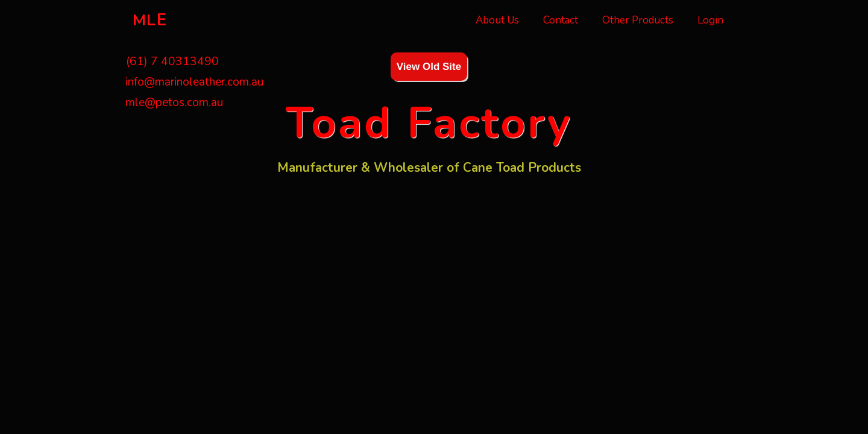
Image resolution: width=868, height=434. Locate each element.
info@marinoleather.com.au (194, 82)
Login (710, 20)
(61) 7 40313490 (171, 61)
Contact (561, 20)
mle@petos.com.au (174, 102)
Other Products (638, 20)
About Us (497, 20)
